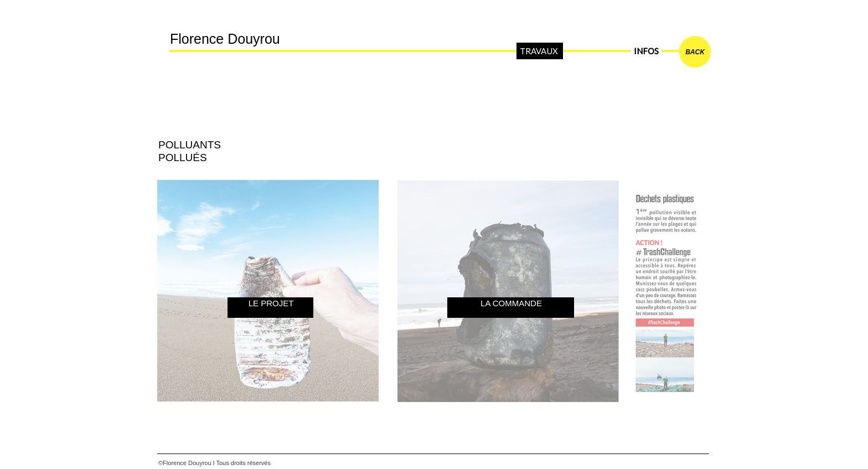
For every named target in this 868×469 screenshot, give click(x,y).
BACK (695, 52)
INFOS (645, 51)
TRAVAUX (538, 51)
